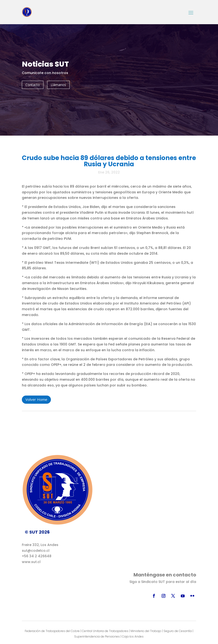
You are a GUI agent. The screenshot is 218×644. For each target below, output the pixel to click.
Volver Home (36, 399)
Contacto (33, 85)
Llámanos (58, 85)
